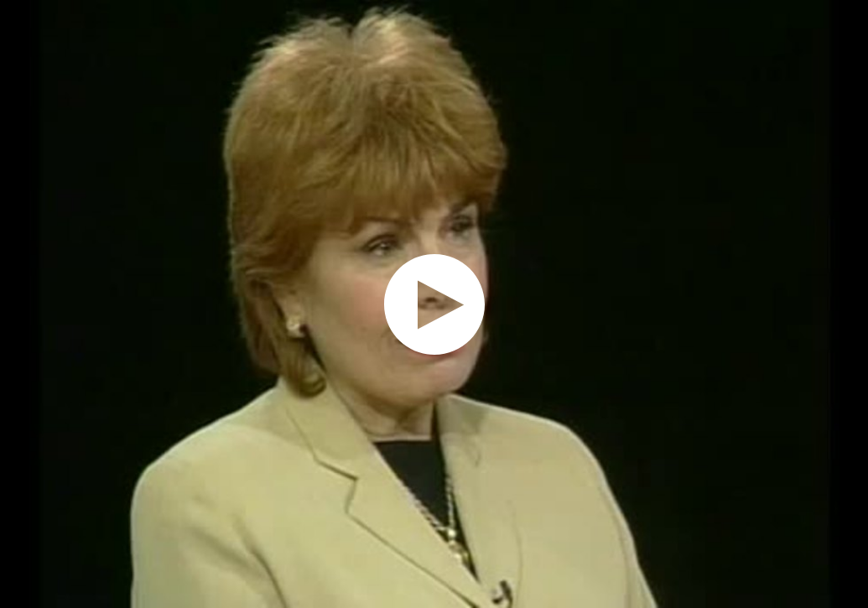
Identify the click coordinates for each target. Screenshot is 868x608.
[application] (434, 304)
